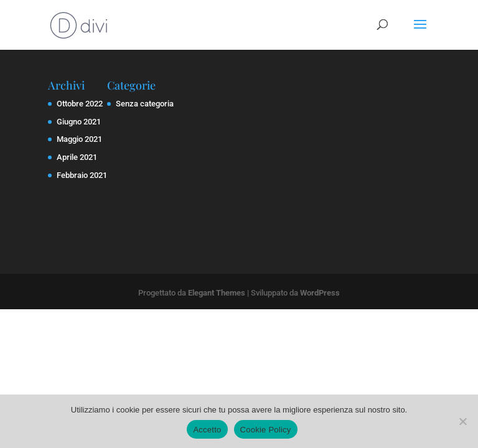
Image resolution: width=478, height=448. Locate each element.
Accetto (207, 430)
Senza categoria (145, 104)
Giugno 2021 (79, 122)
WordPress (320, 293)
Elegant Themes (217, 293)
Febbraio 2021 (82, 175)
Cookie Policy (266, 430)
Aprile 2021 (77, 157)
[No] (462, 421)
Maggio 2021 (79, 139)
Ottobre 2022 (80, 104)
